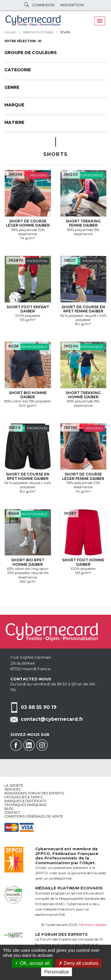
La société (14, 785)
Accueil (10, 32)
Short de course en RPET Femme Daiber (83, 309)
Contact (12, 813)
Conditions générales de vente (34, 816)
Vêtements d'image (38, 32)
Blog (9, 809)
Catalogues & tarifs (23, 797)
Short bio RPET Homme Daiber (28, 562)
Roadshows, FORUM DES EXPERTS (34, 793)
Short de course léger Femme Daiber (83, 476)
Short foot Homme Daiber (83, 562)
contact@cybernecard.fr (52, 719)
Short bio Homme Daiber (28, 395)
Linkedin (29, 745)
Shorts (65, 32)
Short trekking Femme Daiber (83, 223)
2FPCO (43, 853)
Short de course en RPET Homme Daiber (28, 476)
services (12, 789)
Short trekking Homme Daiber (83, 395)
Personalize (57, 972)
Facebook (16, 745)
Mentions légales (93, 925)
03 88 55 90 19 (39, 707)
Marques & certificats (25, 801)
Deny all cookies (78, 963)
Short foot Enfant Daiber (28, 309)
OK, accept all (32, 963)
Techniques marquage (25, 805)
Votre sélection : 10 (23, 41)
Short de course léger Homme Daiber (28, 223)
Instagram (42, 745)
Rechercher (26, 5)
